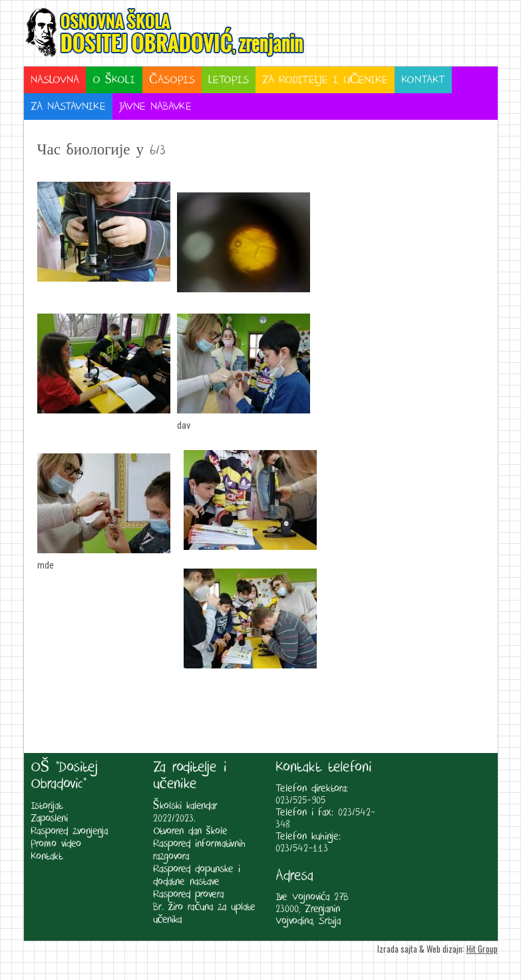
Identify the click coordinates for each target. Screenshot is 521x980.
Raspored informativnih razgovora (199, 850)
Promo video (56, 844)
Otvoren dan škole (190, 831)
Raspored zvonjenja (69, 831)
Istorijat (47, 806)
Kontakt (47, 857)
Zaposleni (49, 819)
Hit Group (482, 949)
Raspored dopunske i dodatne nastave (197, 875)
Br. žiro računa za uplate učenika (205, 913)
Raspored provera (188, 894)
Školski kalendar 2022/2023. (185, 812)
